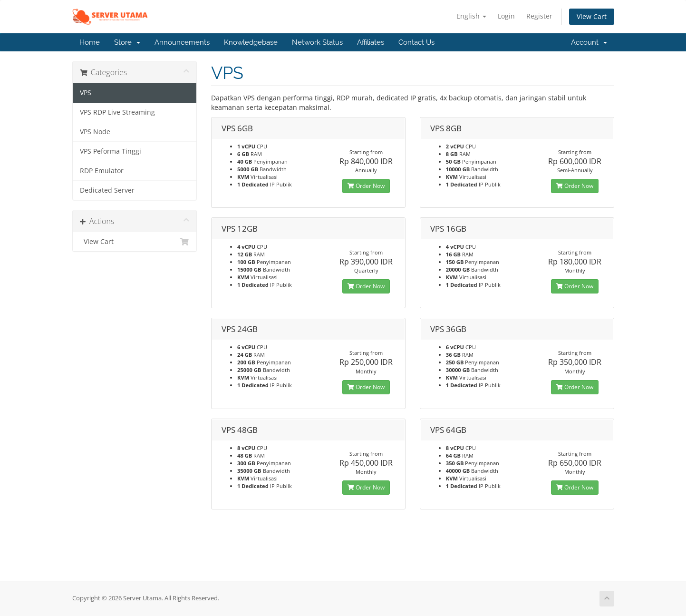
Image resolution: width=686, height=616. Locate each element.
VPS (86, 93)
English (471, 16)
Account (589, 42)
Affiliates (371, 42)
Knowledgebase (251, 42)
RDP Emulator (102, 171)
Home (90, 42)
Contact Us (416, 42)
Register (539, 16)
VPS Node (95, 132)
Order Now (366, 186)
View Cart (592, 16)
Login (506, 16)
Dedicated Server (107, 190)
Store (127, 42)
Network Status (317, 42)
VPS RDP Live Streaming (117, 112)
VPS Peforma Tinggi (111, 151)
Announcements (182, 42)
